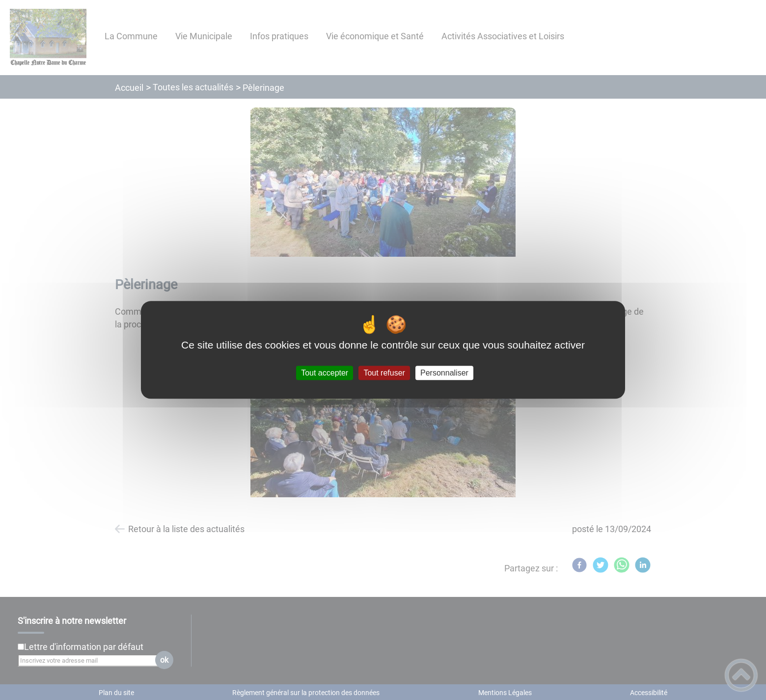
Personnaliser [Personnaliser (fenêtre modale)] (444, 373)
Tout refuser (384, 373)
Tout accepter (325, 373)
